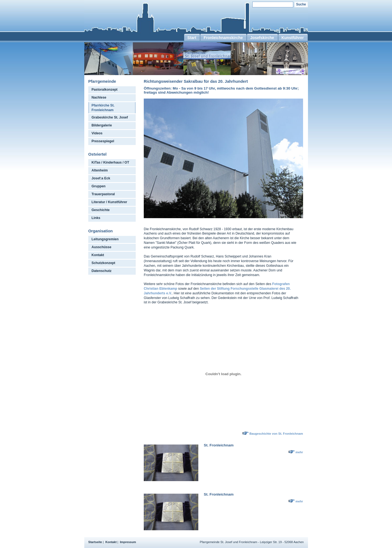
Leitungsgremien (105, 239)
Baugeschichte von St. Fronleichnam (276, 434)
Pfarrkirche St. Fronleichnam (103, 108)
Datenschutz (102, 271)
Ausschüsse (102, 247)
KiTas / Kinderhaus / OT (110, 162)
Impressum (128, 542)
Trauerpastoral (103, 194)
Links (96, 218)
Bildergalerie (102, 125)
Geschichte (101, 210)
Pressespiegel (103, 141)
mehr (299, 452)
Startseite (95, 542)
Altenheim (100, 170)
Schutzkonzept (104, 263)
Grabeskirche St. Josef (110, 117)
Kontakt (98, 255)
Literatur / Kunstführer (110, 202)
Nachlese (99, 97)
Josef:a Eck (101, 178)
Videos (97, 133)
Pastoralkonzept (105, 90)
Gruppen (99, 186)
